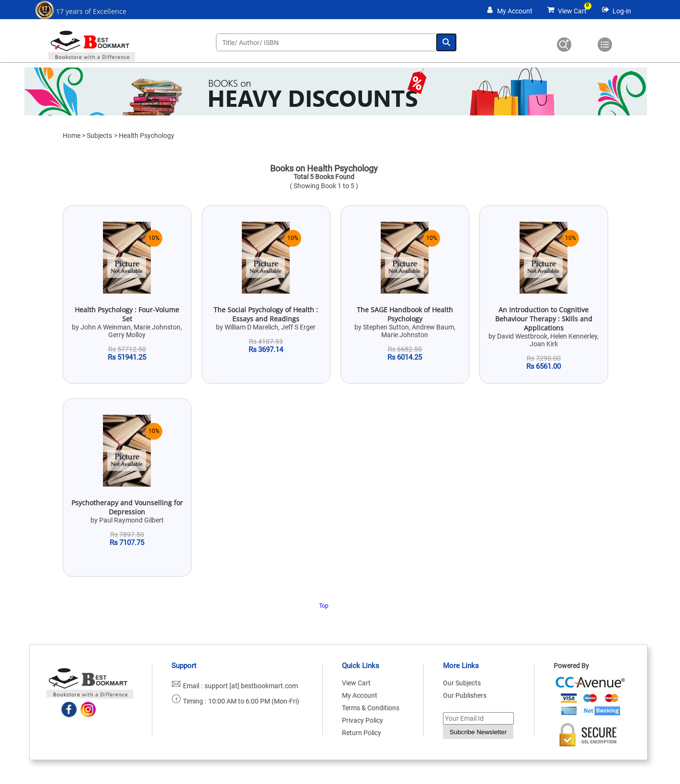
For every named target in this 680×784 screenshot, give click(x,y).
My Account (515, 11)
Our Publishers (465, 695)
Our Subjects (462, 683)
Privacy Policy (363, 720)
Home (72, 136)
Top (323, 606)
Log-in (622, 11)
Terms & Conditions (371, 708)
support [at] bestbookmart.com (251, 686)
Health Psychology (147, 136)
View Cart (572, 11)
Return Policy (362, 733)
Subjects (99, 136)
